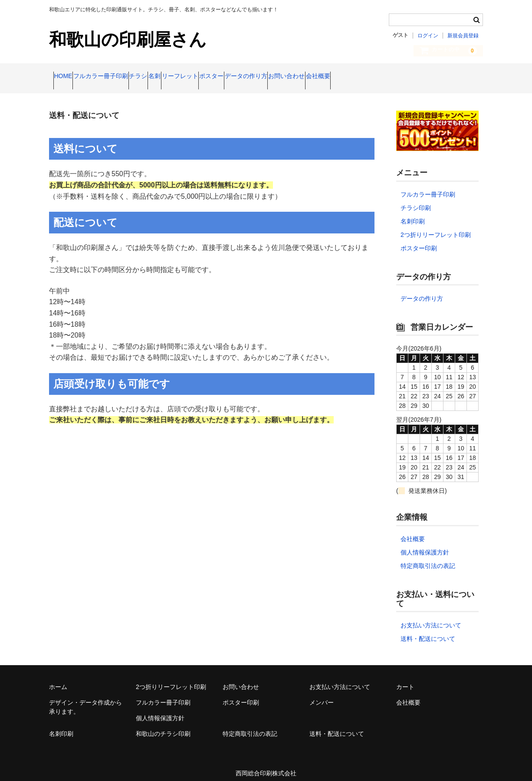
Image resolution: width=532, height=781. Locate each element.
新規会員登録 (463, 36)
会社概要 (456, 77)
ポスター (299, 77)
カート (405, 679)
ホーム (58, 679)
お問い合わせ (407, 77)
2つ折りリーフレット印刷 (436, 227)
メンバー (322, 695)
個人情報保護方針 (425, 545)
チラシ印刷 (416, 200)
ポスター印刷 (419, 241)
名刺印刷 (413, 214)
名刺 (209, 77)
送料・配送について (428, 631)
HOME (67, 77)
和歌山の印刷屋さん (128, 39)
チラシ (176, 77)
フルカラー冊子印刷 (122, 77)
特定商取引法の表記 (428, 558)
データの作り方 (350, 77)
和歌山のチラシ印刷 (163, 726)
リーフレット (251, 77)
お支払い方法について (431, 618)
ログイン (428, 36)
